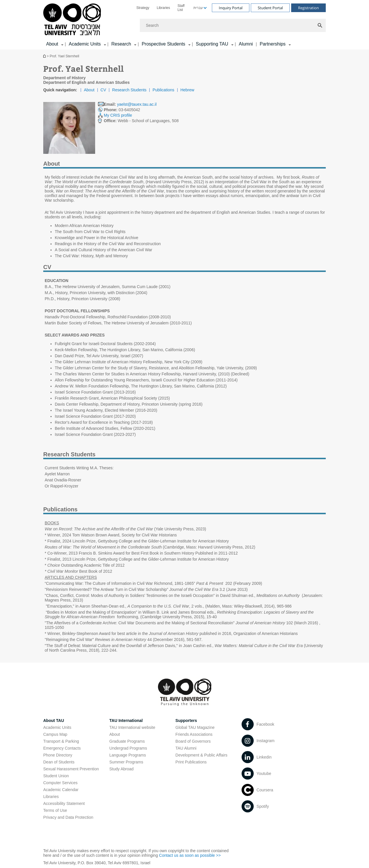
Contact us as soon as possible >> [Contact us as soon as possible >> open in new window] (190, 855)
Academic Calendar (61, 790)
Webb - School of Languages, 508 (141, 121)
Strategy (143, 8)
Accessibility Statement (64, 803)
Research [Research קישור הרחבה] (121, 44)
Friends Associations (194, 734)
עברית (198, 8)
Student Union (56, 776)
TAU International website (132, 727)
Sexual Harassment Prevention (71, 769)
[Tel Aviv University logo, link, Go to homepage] (73, 20)
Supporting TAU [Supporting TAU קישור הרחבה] (212, 44)
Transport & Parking (61, 741)
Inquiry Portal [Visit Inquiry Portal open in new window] (231, 8)
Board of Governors (193, 741)
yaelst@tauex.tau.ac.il (137, 104)
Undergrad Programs (128, 748)
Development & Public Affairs (202, 755)
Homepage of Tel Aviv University (45, 56)
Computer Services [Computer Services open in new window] (60, 783)
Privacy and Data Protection (68, 817)
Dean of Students (59, 762)
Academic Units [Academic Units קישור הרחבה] (85, 44)
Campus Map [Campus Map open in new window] (55, 734)
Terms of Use (55, 810)
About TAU (54, 721)
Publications (163, 90)
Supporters (186, 721)
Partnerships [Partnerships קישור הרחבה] (273, 44)
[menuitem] (143, 8)
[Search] (233, 25)
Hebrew (187, 90)
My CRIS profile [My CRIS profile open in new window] (118, 115)
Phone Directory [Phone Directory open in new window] (58, 755)
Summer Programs (126, 762)
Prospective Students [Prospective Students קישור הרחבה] (163, 44)
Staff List (181, 8)
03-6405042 (122, 110)
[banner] (184, 25)
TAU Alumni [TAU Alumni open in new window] (186, 748)
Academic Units (57, 727)
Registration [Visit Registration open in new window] (308, 8)
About (89, 90)
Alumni (246, 44)
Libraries (163, 8)
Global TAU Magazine (195, 727)
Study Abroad (121, 769)
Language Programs (128, 755)
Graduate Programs (127, 741)
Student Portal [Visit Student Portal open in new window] (270, 8)
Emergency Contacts (62, 748)
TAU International (126, 721)
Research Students (129, 90)
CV (103, 90)
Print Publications (191, 762)
